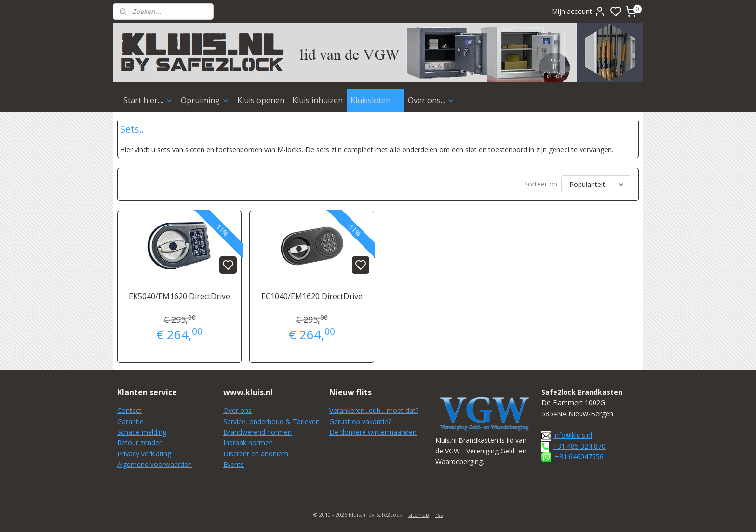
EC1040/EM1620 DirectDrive (312, 296)
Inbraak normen (248, 443)
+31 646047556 (579, 457)
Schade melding (142, 432)
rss (439, 514)
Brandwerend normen (257, 432)
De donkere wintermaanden (373, 432)
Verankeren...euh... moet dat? (374, 410)
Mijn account (579, 12)
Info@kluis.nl (573, 435)
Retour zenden (140, 443)
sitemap (419, 514)
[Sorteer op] (596, 184)
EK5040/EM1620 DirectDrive (179, 296)
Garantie (130, 421)
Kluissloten (375, 100)
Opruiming (205, 100)
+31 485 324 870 (579, 446)
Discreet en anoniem (256, 454)
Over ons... (431, 100)
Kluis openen (261, 100)
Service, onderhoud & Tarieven (271, 421)
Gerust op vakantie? (360, 421)
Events (234, 464)
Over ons (237, 410)
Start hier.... (148, 100)
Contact (129, 410)
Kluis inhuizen (317, 100)
